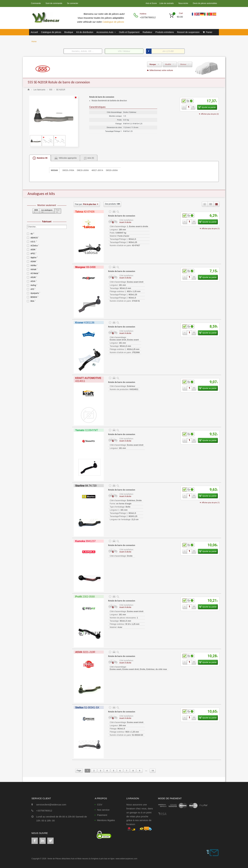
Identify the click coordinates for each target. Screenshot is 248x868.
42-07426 (85, 212)
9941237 (85, 541)
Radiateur (147, 32)
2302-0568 (85, 597)
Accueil (34, 32)
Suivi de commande (54, 3)
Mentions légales (106, 820)
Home (34, 42)
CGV (100, 805)
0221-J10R (85, 652)
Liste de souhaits (167, 3)
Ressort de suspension (188, 32)
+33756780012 (147, 17)
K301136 (85, 323)
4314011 (88, 380)
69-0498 (85, 267)
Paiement (102, 815)
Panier (209, 32)
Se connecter (73, 3)
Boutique (69, 32)
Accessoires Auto (106, 32)
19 (153, 771)
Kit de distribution (85, 32)
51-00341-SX (87, 708)
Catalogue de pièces (114, 22)
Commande (36, 3)
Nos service (103, 810)
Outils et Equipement (129, 32)
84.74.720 (86, 486)
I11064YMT (87, 430)
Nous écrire (183, 3)
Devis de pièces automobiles (205, 3)
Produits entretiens (165, 32)
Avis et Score (152, 3)
